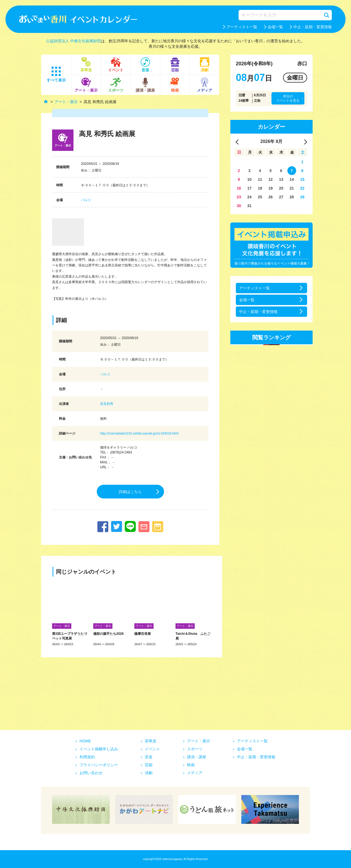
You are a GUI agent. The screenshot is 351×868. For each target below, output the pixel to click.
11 (260, 179)
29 (302, 197)
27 (281, 197)
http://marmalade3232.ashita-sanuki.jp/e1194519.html (139, 433)
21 (292, 188)
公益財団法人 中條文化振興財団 (73, 41)
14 (292, 179)
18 (260, 188)
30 (239, 206)
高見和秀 (107, 404)
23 (239, 197)
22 (302, 188)
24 (250, 197)
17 (250, 188)
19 (271, 188)
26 (271, 197)
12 (271, 179)
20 (281, 188)
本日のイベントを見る (288, 98)
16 (239, 188)
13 (281, 179)
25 (260, 197)
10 (250, 179)
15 (302, 179)
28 (292, 197)
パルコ (86, 200)
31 (250, 206)
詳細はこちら (130, 492)
